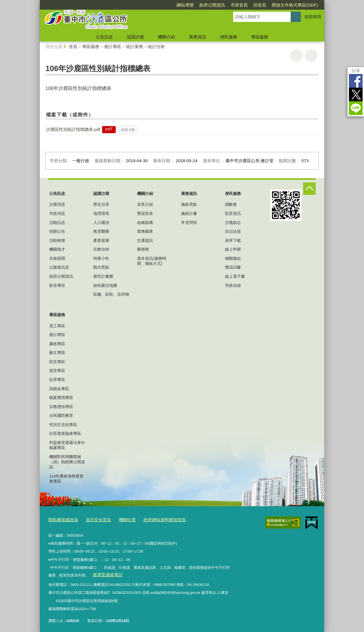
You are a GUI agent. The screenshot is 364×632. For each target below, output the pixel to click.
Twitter (356, 94)
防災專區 (57, 362)
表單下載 (233, 240)
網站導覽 (185, 5)
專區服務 (260, 37)
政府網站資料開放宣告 (152, 519)
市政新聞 (57, 258)
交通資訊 (145, 240)
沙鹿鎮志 (233, 223)
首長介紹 (145, 204)
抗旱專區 (57, 380)
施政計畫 (189, 213)
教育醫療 (101, 231)
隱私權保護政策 (61, 519)
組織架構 (145, 223)
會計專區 (113, 47)
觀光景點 (101, 267)
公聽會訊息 (59, 267)
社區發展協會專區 (65, 433)
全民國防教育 (61, 415)
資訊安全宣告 (93, 519)
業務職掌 (145, 231)
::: (37, 2)
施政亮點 (189, 204)
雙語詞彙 (233, 267)
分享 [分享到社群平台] (356, 71)
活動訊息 (57, 223)
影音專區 (57, 285)
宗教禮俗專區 (61, 407)
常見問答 (189, 223)
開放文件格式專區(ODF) (295, 5)
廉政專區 (57, 344)
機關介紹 (166, 37)
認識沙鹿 (135, 37)
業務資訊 (198, 37)
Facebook (356, 81)
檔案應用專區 (61, 398)
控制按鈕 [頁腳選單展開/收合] (309, 189)
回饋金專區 (59, 389)
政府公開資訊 (212, 5)
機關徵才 (57, 249)
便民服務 (229, 37)
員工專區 (57, 326)
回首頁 (260, 5)
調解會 (231, 204)
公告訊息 (104, 37)
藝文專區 (57, 353)
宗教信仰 (101, 249)
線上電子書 (235, 276)
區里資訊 (233, 213)
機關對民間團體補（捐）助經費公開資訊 (67, 462)
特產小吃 (101, 258)
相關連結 (233, 258)
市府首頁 (239, 5)
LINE (356, 108)
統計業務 (135, 47)
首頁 (73, 47)
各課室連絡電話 (105, 573)
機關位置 (119, 519)
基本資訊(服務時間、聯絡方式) (152, 261)
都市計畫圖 (103, 276)
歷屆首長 (145, 213)
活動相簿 (57, 240)
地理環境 (101, 213)
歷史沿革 (101, 204)
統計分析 (156, 47)
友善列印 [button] (296, 55)
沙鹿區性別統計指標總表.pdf (73, 129)
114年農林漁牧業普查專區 (66, 479)
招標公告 (57, 231)
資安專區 (57, 370)
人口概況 (101, 223)
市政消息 (57, 213)
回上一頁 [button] (311, 55)
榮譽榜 (143, 249)
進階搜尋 (313, 17)
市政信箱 (233, 285)
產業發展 (101, 240)
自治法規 (233, 231)
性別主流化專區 (63, 425)
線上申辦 (233, 249)
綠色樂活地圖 (105, 285)
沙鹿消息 (57, 204)
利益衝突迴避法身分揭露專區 (67, 445)
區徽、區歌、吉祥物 (111, 294)
